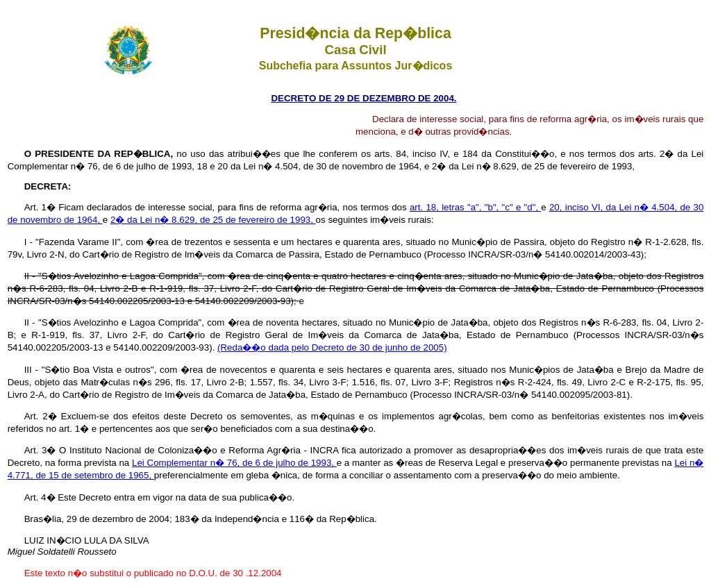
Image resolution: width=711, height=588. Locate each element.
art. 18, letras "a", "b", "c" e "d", (475, 207)
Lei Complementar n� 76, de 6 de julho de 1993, (234, 463)
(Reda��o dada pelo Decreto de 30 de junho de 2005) (332, 347)
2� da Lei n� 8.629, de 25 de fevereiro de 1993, (213, 220)
